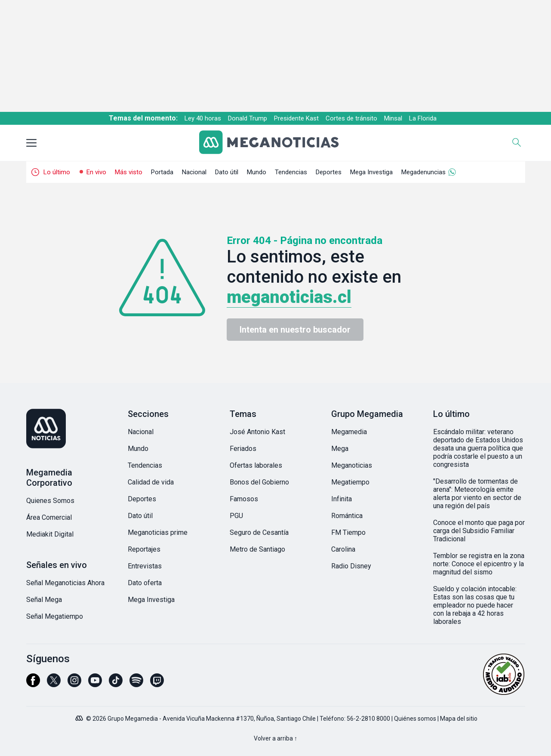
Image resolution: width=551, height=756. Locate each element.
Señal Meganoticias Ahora (65, 583)
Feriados (243, 449)
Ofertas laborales (256, 465)
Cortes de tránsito (351, 118)
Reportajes (144, 549)
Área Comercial (49, 517)
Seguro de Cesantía (259, 532)
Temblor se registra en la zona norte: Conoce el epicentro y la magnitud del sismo (479, 564)
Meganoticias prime (158, 532)
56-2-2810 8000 (368, 719)
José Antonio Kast (257, 432)
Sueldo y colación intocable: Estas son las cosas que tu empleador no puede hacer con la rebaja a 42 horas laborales (475, 605)
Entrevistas (145, 566)
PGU (236, 516)
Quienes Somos (50, 501)
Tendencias (291, 172)
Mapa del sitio (459, 719)
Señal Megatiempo (55, 616)
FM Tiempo (348, 532)
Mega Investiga (371, 172)
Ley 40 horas (203, 118)
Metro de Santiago (257, 549)
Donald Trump (248, 118)
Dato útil (227, 172)
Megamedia (349, 432)
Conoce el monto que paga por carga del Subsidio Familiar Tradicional (479, 531)
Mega (340, 449)
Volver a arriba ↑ (275, 738)
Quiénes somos (415, 719)
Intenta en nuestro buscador (295, 330)
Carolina (343, 549)
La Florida (423, 118)
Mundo (257, 172)
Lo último (57, 172)
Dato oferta (145, 583)
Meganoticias (352, 465)
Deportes (329, 172)
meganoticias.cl (289, 297)
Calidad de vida (151, 482)
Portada (162, 172)
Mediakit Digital (50, 534)
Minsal (393, 118)
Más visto (129, 172)
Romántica (347, 516)
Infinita (342, 499)
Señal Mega (44, 600)
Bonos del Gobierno (259, 482)
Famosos (244, 499)
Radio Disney (351, 566)
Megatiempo (350, 482)
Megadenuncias (423, 172)
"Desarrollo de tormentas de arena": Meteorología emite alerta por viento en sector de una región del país (477, 494)
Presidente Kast (296, 118)
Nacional (194, 172)
